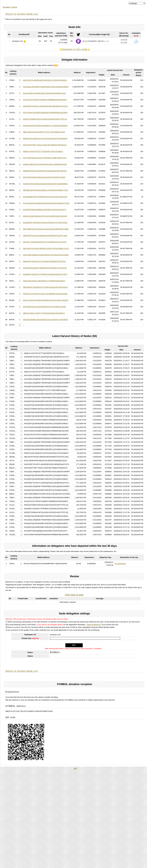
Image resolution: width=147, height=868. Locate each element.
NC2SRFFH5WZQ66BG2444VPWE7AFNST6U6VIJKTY (45, 210)
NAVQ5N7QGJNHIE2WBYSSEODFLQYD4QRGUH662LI (45, 80)
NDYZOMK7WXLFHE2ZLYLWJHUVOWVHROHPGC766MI (46, 229)
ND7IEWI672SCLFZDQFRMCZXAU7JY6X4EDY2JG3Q (44, 307)
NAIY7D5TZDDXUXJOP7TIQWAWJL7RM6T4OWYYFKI (45, 158)
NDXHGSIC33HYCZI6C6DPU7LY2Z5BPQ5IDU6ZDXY (44, 281)
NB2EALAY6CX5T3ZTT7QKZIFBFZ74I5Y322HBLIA (43, 151)
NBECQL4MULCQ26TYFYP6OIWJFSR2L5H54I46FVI (44, 313)
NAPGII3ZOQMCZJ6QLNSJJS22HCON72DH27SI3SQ (44, 177)
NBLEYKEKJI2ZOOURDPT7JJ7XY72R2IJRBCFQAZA (44, 132)
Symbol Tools (10, 7)
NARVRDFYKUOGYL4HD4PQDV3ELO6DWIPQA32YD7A (45, 106)
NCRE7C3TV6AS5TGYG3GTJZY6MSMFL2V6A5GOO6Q (45, 294)
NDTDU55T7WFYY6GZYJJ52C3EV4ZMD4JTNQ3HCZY (45, 145)
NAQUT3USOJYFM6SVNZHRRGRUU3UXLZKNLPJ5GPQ (46, 300)
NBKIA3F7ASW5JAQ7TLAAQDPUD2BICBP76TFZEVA (44, 261)
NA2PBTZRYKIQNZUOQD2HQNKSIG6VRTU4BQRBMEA (45, 184)
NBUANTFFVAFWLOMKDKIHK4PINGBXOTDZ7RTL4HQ (45, 236)
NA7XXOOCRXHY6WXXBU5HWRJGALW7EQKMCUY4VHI (46, 203)
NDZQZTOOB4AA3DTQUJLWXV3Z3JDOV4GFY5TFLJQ (45, 119)
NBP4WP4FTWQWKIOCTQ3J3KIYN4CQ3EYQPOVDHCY (46, 287)
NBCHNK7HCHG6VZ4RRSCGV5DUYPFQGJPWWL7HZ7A (46, 248)
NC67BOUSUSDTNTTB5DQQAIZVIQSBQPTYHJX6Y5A (45, 268)
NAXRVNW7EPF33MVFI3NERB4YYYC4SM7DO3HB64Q (45, 126)
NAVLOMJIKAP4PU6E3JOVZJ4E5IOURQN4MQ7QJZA (44, 93)
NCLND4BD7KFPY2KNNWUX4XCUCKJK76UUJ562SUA (45, 197)
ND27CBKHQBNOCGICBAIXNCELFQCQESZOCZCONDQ (46, 255)
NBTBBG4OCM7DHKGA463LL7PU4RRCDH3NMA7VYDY (46, 190)
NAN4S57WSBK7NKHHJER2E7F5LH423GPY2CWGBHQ (45, 320)
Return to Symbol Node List (22, 14)
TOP (75, 768)
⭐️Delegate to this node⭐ (75, 49)
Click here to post (74, 595)
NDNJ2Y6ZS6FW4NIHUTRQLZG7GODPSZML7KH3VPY (45, 216)
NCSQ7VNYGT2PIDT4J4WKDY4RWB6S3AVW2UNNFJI (45, 100)
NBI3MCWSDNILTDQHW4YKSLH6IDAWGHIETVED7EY (45, 171)
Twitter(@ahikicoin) (94, 625)
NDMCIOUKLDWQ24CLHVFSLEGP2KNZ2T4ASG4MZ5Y (45, 139)
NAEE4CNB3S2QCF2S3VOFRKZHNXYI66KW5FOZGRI (45, 164)
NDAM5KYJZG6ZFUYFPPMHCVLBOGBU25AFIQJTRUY (45, 274)
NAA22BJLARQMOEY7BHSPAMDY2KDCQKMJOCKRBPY (46, 87)
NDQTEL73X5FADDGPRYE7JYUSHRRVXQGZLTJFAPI (45, 242)
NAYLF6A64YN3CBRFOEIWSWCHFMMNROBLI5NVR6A (45, 113)
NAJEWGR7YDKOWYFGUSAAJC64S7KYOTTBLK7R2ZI (45, 223)
